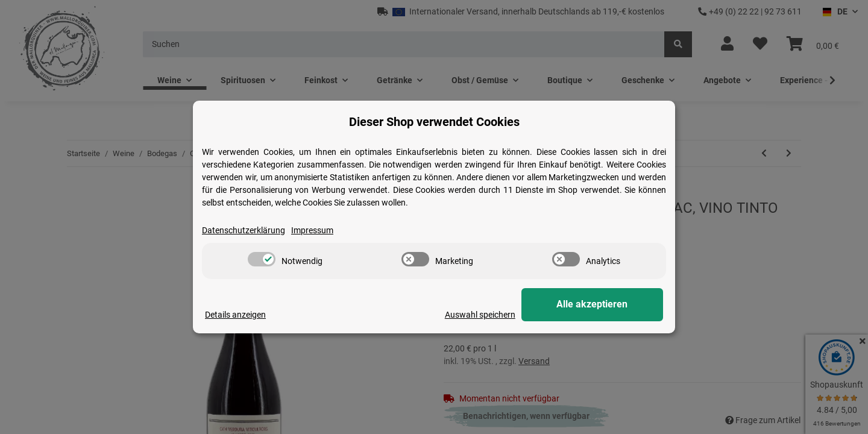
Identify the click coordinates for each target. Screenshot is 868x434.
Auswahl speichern (501, 315)
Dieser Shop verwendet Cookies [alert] (434, 122)
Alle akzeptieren (603, 305)
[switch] (262, 259)
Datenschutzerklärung (244, 230)
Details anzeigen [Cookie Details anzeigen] (235, 315)
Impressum (312, 230)
